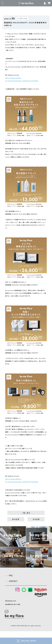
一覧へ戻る (26, 513)
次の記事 (36, 519)
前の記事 (16, 519)
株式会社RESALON (11, 601)
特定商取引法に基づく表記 (13, 604)
